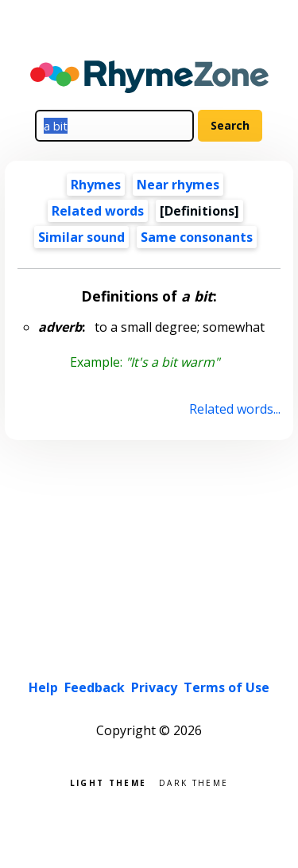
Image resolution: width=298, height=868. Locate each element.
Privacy (154, 687)
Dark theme (194, 782)
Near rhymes (178, 185)
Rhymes (96, 185)
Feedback (95, 687)
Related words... (235, 409)
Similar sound (81, 237)
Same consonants (197, 237)
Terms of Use (226, 687)
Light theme (108, 782)
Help (43, 687)
